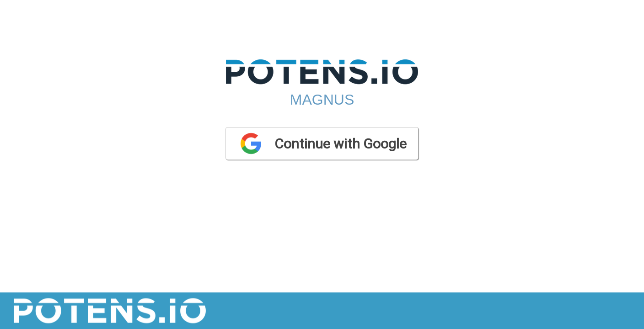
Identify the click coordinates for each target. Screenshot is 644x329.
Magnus (322, 100)
